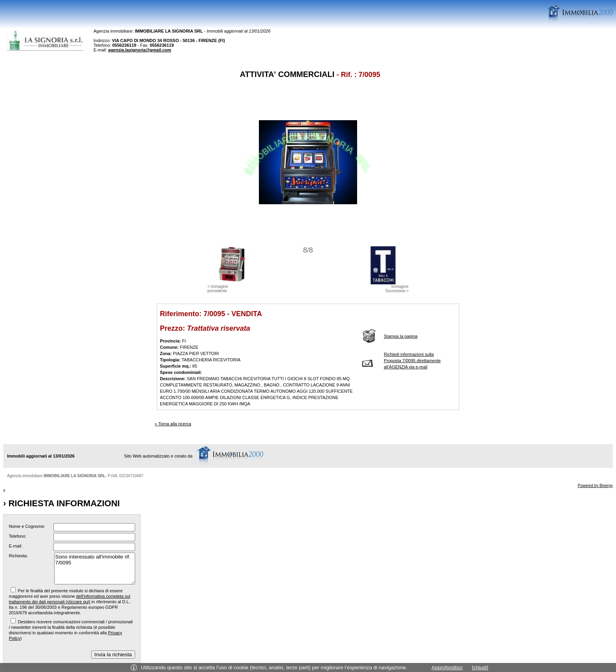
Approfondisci (447, 667)
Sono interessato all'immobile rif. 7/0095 (95, 569)
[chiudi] (480, 667)
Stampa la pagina (401, 336)
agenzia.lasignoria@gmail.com (140, 50)
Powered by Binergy (596, 486)
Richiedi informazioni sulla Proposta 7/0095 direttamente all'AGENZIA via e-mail (412, 361)
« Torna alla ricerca (173, 424)
